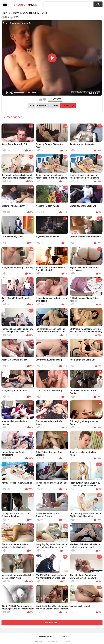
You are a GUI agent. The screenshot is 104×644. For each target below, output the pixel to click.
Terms (63, 636)
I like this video (41, 100)
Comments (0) (68, 106)
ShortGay (26, 5)
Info (32, 106)
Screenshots (43, 106)
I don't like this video (44, 100)
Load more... (52, 623)
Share (56, 106)
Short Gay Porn (49, 641)
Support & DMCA (46, 636)
